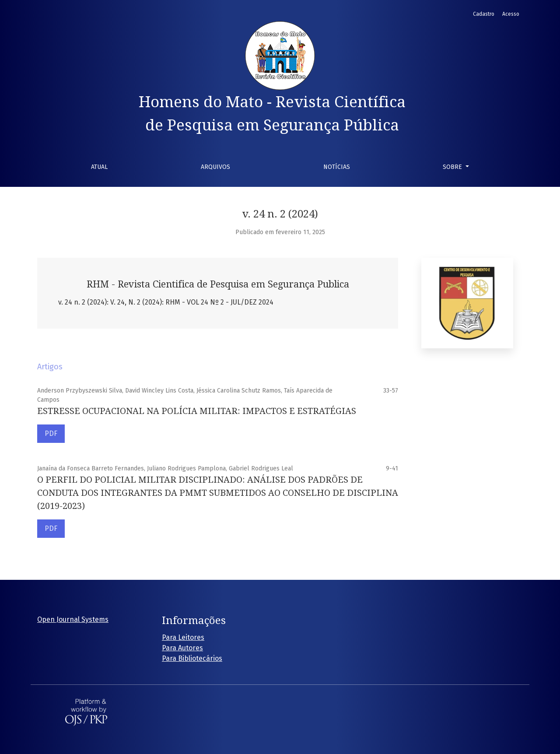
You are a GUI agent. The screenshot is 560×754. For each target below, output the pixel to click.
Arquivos (215, 167)
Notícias (337, 167)
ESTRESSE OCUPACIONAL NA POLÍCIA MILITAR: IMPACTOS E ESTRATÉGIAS (197, 411)
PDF (51, 433)
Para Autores (182, 648)
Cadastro (484, 14)
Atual (99, 167)
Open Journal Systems (73, 619)
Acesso (511, 14)
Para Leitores (183, 637)
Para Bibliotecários (192, 658)
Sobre (453, 167)
